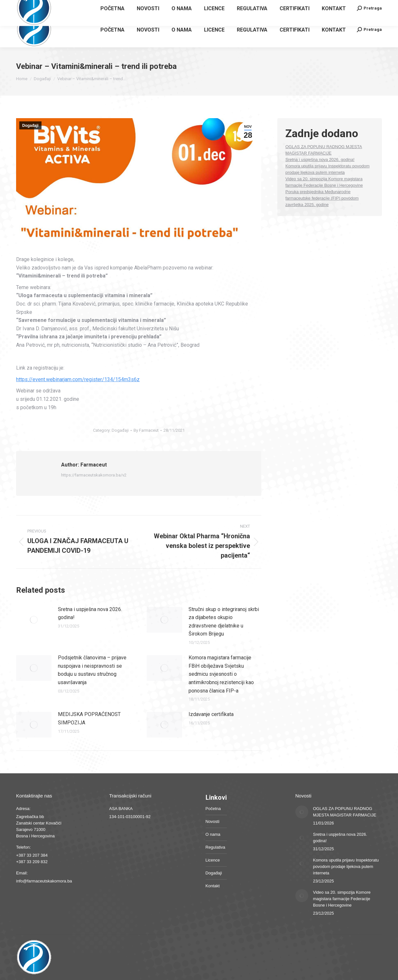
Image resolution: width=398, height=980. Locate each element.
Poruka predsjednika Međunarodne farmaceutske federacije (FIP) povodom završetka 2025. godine (322, 198)
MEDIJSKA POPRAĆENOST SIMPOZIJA (89, 718)
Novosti (213, 821)
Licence (213, 860)
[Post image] (34, 620)
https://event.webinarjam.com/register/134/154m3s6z (78, 379)
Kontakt (213, 886)
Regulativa (215, 847)
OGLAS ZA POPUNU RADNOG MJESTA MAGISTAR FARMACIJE (345, 812)
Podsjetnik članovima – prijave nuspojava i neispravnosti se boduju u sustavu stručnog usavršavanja (92, 670)
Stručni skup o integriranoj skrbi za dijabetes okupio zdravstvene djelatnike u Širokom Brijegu (224, 622)
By (146, 430)
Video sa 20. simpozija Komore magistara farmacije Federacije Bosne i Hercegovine (342, 899)
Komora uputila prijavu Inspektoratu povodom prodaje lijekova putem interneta (346, 867)
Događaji (30, 126)
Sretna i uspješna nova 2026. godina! (90, 613)
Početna (213, 809)
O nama (213, 834)
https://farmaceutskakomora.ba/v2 (94, 475)
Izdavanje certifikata (211, 714)
